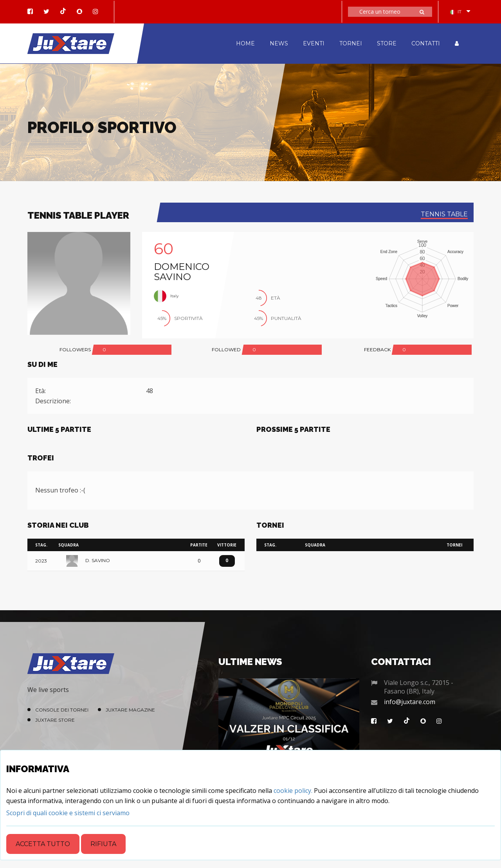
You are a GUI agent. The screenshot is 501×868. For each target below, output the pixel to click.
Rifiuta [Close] (103, 844)
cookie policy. (293, 791)
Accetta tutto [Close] (43, 844)
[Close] (68, 813)
